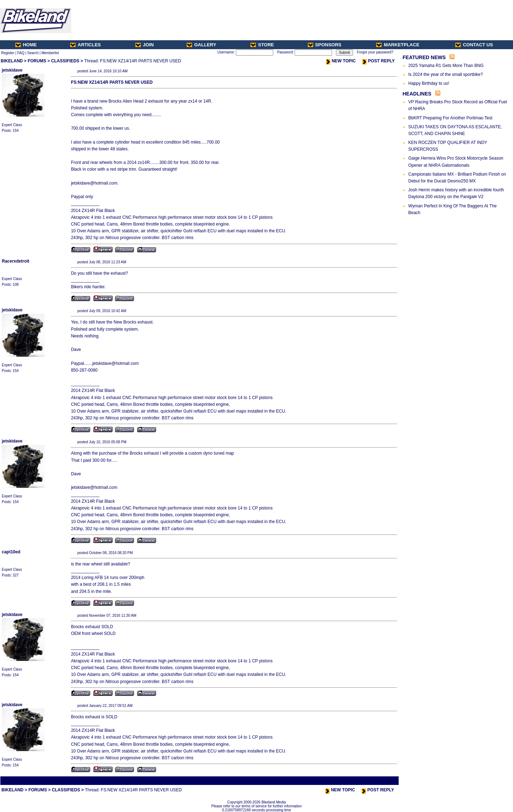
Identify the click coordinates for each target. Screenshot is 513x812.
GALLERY (201, 45)
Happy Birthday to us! (429, 83)
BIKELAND (12, 61)
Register (8, 53)
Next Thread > (385, 780)
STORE (262, 45)
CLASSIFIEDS (65, 61)
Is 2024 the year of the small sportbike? (445, 74)
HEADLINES (417, 94)
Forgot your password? (375, 52)
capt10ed (11, 552)
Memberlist (50, 53)
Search (33, 53)
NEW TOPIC (341, 61)
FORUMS (37, 61)
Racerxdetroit (15, 261)
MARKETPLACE (398, 45)
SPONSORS (325, 45)
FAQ (21, 53)
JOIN (144, 45)
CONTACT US (474, 45)
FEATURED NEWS (424, 57)
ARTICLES (85, 45)
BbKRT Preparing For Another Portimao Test (450, 118)
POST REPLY (379, 61)
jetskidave (12, 70)
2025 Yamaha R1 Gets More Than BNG (446, 66)
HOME (26, 45)
